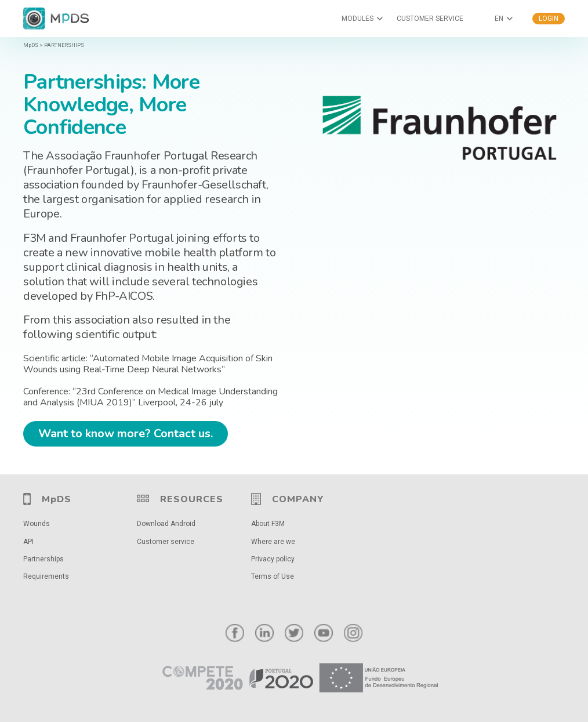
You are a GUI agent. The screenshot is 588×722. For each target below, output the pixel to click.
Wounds (37, 524)
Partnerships (43, 559)
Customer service (166, 542)
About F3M (268, 524)
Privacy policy (273, 559)
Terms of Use (273, 576)
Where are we (273, 542)
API (28, 542)
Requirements (46, 576)
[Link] (294, 678)
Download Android (166, 524)
